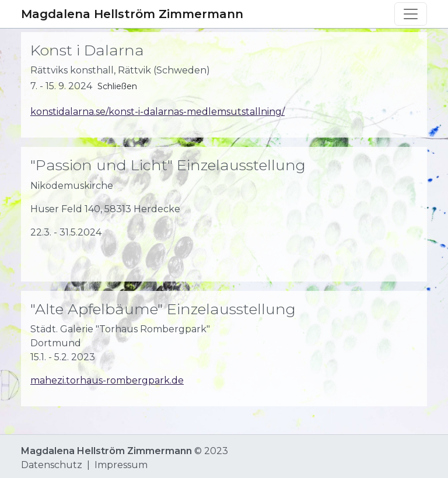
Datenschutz (52, 465)
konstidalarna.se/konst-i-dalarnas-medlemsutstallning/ (157, 112)
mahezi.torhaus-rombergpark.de (107, 380)
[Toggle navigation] (411, 14)
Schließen (117, 86)
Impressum (121, 465)
